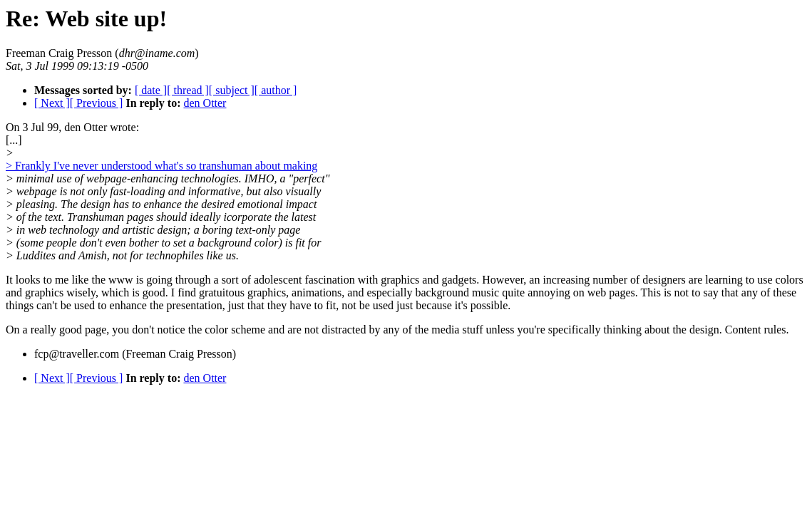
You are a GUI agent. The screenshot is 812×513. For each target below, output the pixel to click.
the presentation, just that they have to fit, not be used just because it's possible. (329, 305)
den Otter (205, 103)
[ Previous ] (97, 103)
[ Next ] (52, 103)
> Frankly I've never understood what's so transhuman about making (161, 166)
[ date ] (151, 90)
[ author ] (276, 90)
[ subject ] (232, 90)
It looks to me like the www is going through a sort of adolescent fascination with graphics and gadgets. (242, 280)
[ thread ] (188, 90)
